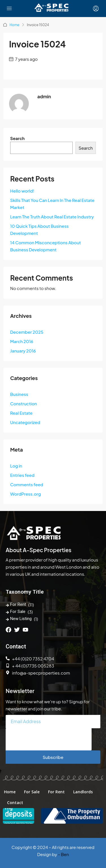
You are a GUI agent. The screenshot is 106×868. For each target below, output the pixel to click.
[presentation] (49, 739)
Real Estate (21, 413)
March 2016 (22, 341)
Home (15, 25)
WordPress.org (26, 494)
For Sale (18, 612)
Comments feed (27, 484)
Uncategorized (25, 422)
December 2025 (27, 332)
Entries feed (22, 475)
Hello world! (22, 191)
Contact (15, 803)
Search (17, 138)
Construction (24, 403)
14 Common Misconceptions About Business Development (46, 246)
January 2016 (23, 351)
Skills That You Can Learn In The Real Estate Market (52, 204)
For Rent (18, 604)
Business (19, 394)
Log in (16, 466)
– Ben (63, 854)
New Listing (21, 619)
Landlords (83, 792)
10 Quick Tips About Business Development (39, 229)
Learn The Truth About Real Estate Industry (52, 217)
